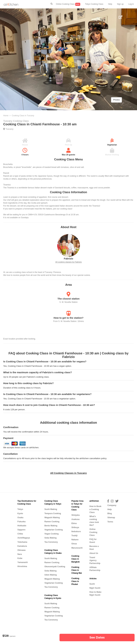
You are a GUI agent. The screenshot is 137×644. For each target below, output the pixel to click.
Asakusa (75, 519)
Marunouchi (77, 548)
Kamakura (22, 546)
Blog (110, 513)
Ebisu (74, 523)
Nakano (75, 540)
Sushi (92, 584)
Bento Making (51, 526)
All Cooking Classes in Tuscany (69, 473)
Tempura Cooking (53, 513)
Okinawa (22, 550)
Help (110, 4)
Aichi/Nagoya (24, 538)
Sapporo (21, 530)
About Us (94, 553)
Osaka (20, 518)
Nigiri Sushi (95, 588)
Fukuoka (22, 522)
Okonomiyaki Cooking (55, 567)
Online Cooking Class (68, 4)
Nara (20, 554)
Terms (110, 522)
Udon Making (51, 575)
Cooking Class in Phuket (75, 581)
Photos (116, 100)
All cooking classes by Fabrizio (68, 262)
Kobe (20, 558)
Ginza (74, 544)
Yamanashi (23, 562)
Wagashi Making (52, 518)
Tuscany (9, 129)
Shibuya (75, 527)
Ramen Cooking (52, 522)
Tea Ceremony (51, 542)
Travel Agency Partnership (95, 560)
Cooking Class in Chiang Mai (77, 570)
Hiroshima (22, 566)
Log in (131, 4)
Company (112, 505)
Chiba (20, 534)
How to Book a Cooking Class (95, 509)
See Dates (97, 638)
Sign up (120, 4)
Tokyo (20, 509)
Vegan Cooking (51, 534)
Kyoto (20, 513)
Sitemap (111, 518)
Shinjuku (75, 515)
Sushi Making (51, 509)
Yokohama (22, 542)
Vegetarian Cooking (54, 530)
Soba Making (51, 538)
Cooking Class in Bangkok (75, 559)
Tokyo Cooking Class (94, 4)
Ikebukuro (76, 531)
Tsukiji (74, 536)
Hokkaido (22, 526)
